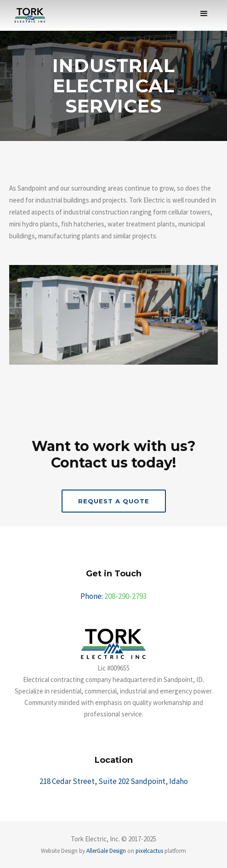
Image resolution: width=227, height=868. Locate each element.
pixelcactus (149, 851)
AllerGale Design (106, 851)
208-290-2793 (125, 596)
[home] (28, 15)
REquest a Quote (114, 501)
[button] (204, 14)
